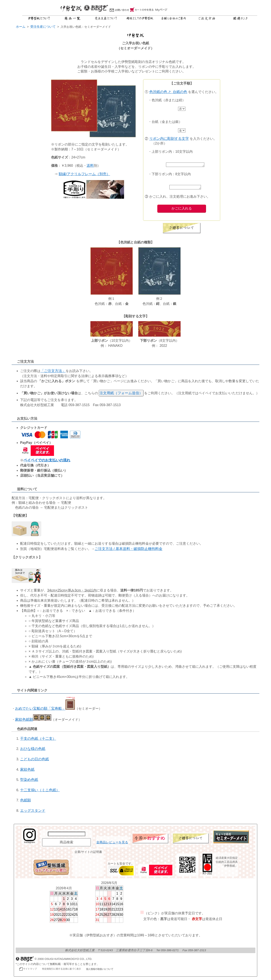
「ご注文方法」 (53, 372)
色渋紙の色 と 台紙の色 (168, 92)
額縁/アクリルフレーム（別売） (84, 174)
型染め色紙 (29, 781)
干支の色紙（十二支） (38, 740)
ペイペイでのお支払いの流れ (47, 462)
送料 (90, 166)
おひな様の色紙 (33, 750)
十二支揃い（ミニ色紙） (40, 791)
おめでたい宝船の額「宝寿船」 (45, 710)
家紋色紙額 (33, 721)
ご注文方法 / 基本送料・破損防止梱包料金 (129, 550)
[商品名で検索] (67, 835)
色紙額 (26, 802)
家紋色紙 (27, 771)
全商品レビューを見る (112, 844)
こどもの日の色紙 (35, 760)
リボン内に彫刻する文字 (169, 139)
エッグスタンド (33, 812)
